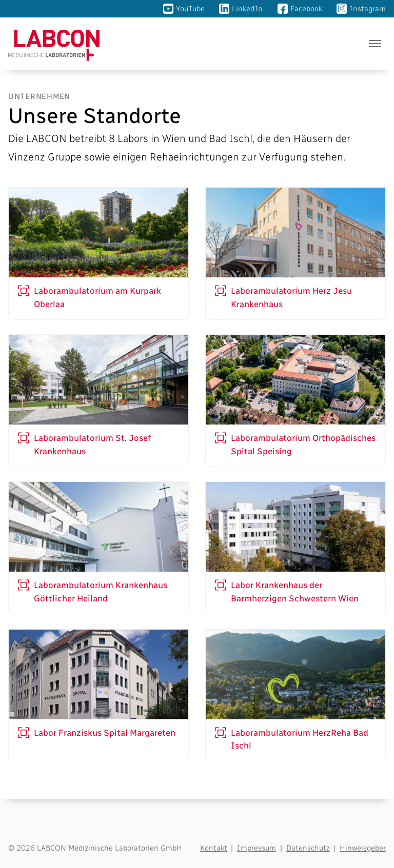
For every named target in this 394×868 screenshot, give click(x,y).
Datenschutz (308, 848)
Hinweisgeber (363, 848)
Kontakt (214, 848)
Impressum (257, 848)
